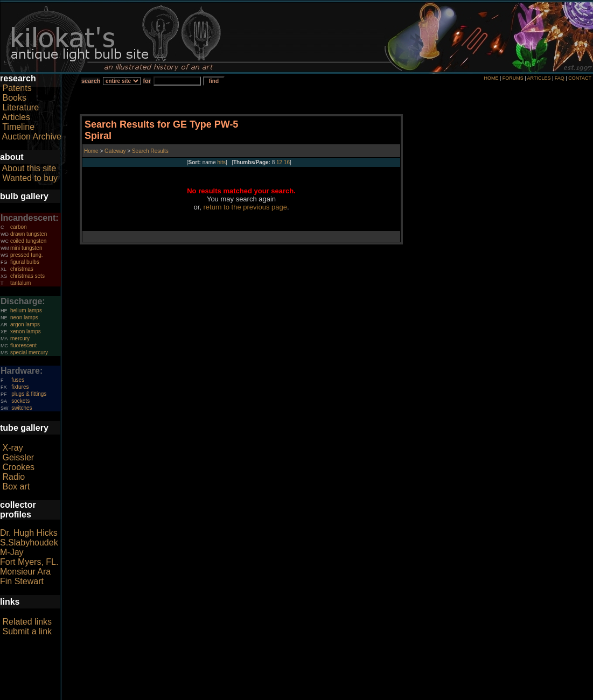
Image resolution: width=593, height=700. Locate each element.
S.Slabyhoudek (29, 542)
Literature (20, 107)
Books (14, 98)
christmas (22, 269)
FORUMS (513, 78)
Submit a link (27, 631)
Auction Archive (32, 136)
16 (287, 162)
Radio (13, 477)
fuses (18, 380)
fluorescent (23, 345)
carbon (19, 227)
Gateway (114, 151)
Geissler (18, 457)
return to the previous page (245, 207)
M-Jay (12, 552)
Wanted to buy (30, 178)
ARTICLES (539, 78)
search (91, 81)
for (147, 81)
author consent (346, 694)
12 (279, 162)
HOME (491, 78)
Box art (16, 486)
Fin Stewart (22, 581)
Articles (16, 117)
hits (222, 162)
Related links (27, 622)
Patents (17, 88)
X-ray (12, 448)
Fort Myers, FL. (29, 562)
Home (92, 151)
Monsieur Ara (25, 572)
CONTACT (580, 78)
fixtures (20, 387)
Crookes (18, 467)
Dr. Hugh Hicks (29, 533)
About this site (29, 168)
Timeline (18, 127)
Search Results (150, 151)
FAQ (560, 78)
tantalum (20, 283)
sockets (20, 401)
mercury (20, 338)
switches (22, 408)
